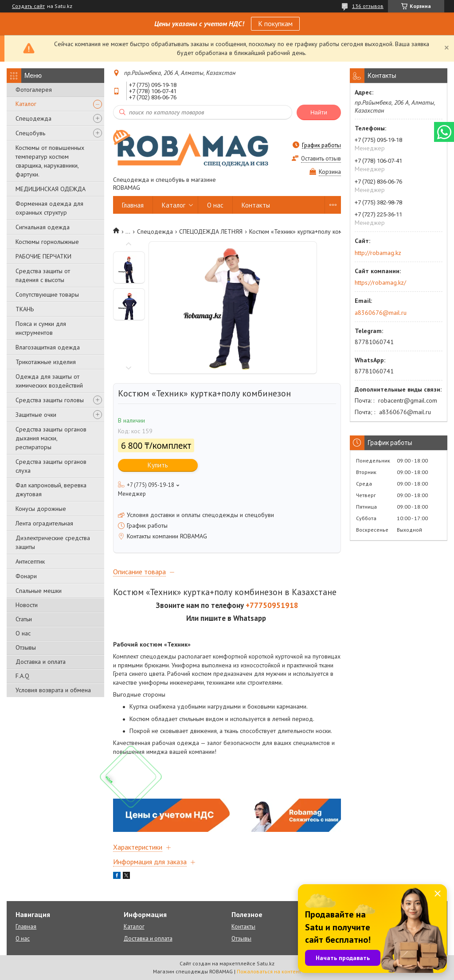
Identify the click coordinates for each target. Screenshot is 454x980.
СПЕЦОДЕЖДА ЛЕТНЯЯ (211, 231)
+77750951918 (272, 605)
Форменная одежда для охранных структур (49, 208)
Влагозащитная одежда (48, 347)
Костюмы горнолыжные (47, 242)
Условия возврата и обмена (53, 690)
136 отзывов (368, 6)
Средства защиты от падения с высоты (43, 275)
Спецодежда (33, 118)
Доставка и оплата (41, 662)
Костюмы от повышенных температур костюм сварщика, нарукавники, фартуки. (50, 161)
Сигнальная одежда (43, 227)
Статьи (24, 619)
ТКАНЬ (25, 309)
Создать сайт (28, 6)
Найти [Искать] (319, 112)
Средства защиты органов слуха (51, 466)
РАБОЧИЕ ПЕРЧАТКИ (43, 256)
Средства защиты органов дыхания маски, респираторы (51, 438)
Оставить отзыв (321, 159)
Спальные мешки (39, 591)
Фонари (26, 576)
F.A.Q (22, 676)
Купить (158, 465)
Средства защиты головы (50, 400)
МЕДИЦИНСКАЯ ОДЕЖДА (51, 189)
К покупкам (275, 24)
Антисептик (30, 561)
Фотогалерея (34, 90)
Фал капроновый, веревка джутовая (51, 490)
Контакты (256, 205)
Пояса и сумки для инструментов (41, 328)
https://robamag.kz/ (380, 282)
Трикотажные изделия (46, 362)
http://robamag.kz (378, 253)
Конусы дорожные (41, 509)
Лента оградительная (44, 523)
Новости (27, 605)
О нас (23, 633)
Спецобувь (30, 133)
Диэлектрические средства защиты (53, 542)
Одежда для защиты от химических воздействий (49, 381)
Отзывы (26, 647)
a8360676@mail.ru (381, 313)
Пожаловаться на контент (269, 971)
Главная (133, 205)
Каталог (26, 104)
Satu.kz (266, 963)
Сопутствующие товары (47, 294)
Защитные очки (36, 415)
